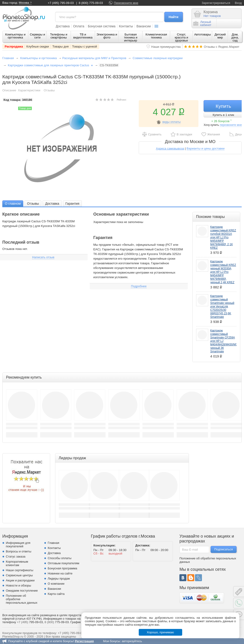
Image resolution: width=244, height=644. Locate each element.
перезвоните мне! (231, 125)
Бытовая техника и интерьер (131, 37)
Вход (238, 3)
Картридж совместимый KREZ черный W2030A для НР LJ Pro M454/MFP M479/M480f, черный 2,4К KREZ (223, 272)
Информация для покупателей (18, 545)
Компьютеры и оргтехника (15, 36)
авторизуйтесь (132, 641)
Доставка (63, 26)
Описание (9, 90)
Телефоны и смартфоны (59, 36)
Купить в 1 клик (223, 115)
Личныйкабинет (202, 23)
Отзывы (49, 90)
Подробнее (139, 286)
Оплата (79, 26)
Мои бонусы (111, 641)
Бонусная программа (62, 568)
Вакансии (144, 26)
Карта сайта (56, 594)
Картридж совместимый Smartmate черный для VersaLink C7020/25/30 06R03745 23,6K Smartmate (222, 306)
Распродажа (14, 46)
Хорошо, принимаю (160, 632)
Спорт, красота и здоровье (181, 37)
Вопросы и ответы (18, 551)
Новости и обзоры (18, 585)
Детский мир (220, 36)
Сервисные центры (19, 575)
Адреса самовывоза (170, 148)
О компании (56, 584)
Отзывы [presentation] (33, 204)
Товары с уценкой (84, 46)
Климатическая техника (156, 36)
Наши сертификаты (20, 570)
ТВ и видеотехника (83, 36)
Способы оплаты (59, 558)
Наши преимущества (166, 47)
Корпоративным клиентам (17, 563)
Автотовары (203, 34)
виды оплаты (172, 122)
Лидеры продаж (59, 579)
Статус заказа (16, 556)
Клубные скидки (38, 46)
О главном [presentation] (13, 204)
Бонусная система (102, 26)
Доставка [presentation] (52, 204)
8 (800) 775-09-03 (91, 3)
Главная (8, 58)
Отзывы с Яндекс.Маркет (222, 47)
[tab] (13, 203)
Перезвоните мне (126, 3)
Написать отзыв (43, 257)
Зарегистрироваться (216, 3)
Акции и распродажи (20, 580)
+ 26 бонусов (221, 121)
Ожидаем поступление (22, 591)
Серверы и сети (37, 36)
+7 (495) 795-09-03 (61, 3)
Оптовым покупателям (63, 563)
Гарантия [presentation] (73, 204)
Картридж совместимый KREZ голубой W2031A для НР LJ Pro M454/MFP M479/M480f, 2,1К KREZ (223, 237)
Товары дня (60, 46)
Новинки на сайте (60, 573)
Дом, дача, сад (235, 37)
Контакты (126, 26)
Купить (223, 106)
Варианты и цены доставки (206, 148)
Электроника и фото (107, 36)
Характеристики (29, 90)
